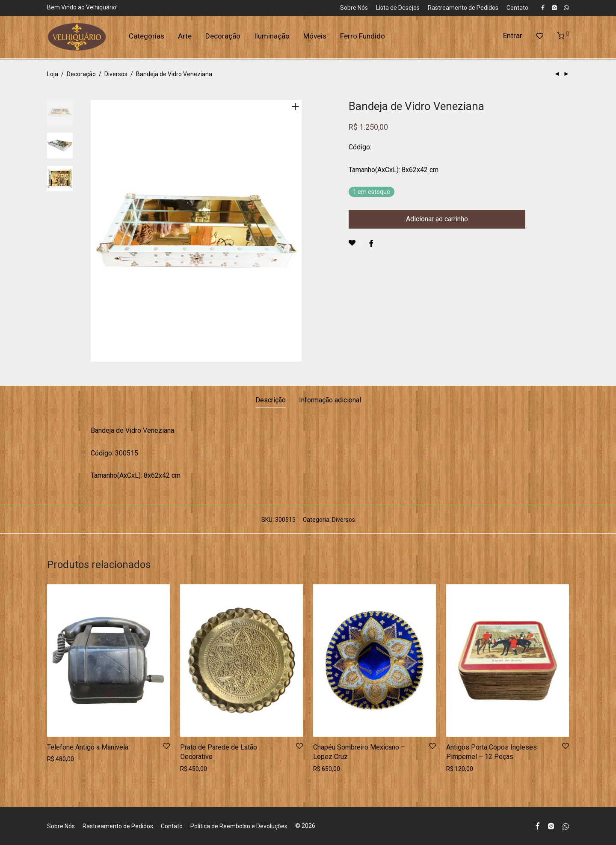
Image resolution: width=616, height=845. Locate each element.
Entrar (513, 38)
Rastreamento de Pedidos (463, 8)
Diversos (116, 74)
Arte (185, 38)
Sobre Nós (354, 8)
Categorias (147, 38)
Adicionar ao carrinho (437, 219)
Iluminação (272, 38)
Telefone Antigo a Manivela (88, 747)
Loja (53, 74)
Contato (517, 8)
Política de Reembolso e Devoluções (239, 826)
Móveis (315, 38)
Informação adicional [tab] (330, 400)
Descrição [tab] (271, 400)
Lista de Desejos (398, 8)
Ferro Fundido (363, 38)
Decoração (223, 38)
